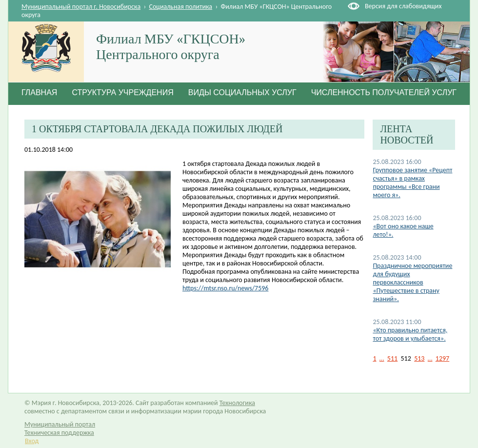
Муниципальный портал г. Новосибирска (81, 7)
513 (419, 358)
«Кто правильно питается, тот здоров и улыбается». (410, 334)
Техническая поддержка (59, 433)
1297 (442, 358)
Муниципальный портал (60, 424)
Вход (32, 441)
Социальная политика (181, 7)
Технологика (237, 403)
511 (392, 358)
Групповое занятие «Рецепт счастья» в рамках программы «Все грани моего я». (412, 183)
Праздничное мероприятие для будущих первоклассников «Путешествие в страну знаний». (412, 282)
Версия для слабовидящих (403, 6)
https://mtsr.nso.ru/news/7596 (225, 288)
